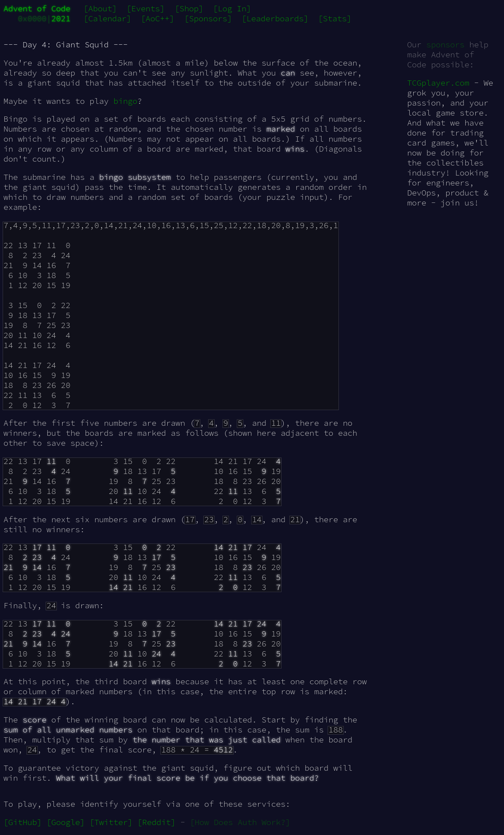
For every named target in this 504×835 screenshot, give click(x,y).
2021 (61, 18)
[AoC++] (157, 18)
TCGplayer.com (438, 83)
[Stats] (335, 18)
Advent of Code (37, 8)
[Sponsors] (208, 18)
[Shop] (189, 8)
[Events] (146, 8)
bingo (125, 101)
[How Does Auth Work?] (240, 822)
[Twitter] (111, 822)
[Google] (66, 822)
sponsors (445, 45)
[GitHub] (23, 822)
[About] (100, 8)
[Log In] (232, 8)
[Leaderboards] (275, 18)
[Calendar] (107, 18)
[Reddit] (156, 822)
